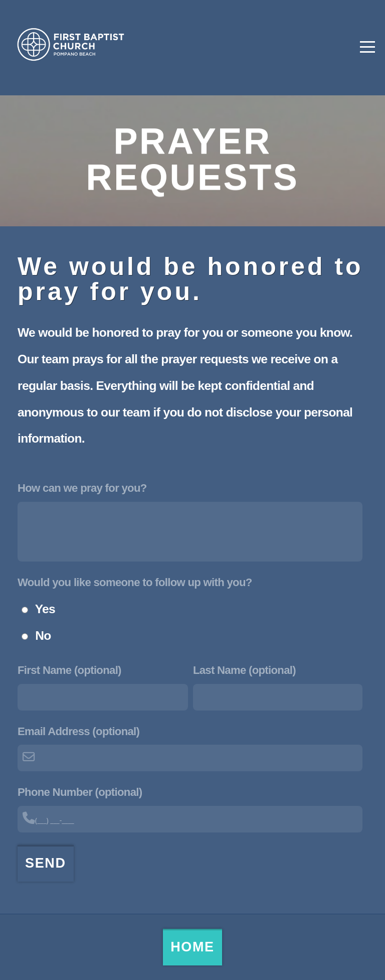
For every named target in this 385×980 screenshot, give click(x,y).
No (43, 636)
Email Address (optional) (78, 731)
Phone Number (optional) (80, 792)
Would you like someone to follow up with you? (135, 582)
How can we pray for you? (82, 488)
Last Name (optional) (244, 670)
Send (46, 863)
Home (192, 947)
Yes (45, 609)
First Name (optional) (69, 670)
